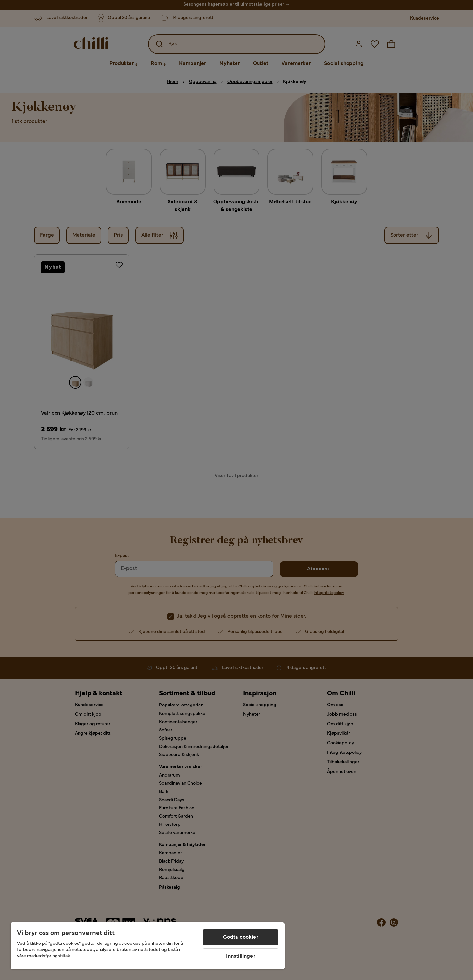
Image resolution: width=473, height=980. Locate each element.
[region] (148, 946)
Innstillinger (241, 956)
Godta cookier (241, 937)
